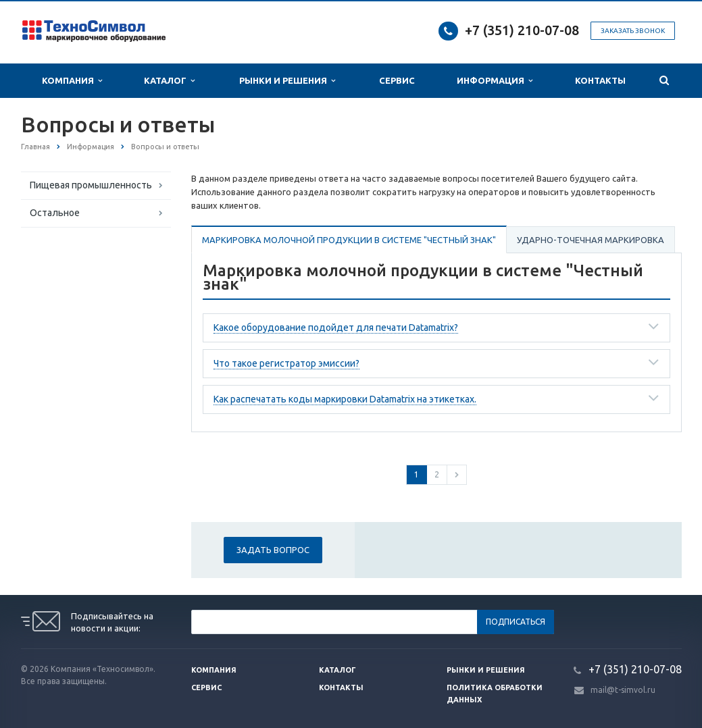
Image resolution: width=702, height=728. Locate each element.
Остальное (55, 213)
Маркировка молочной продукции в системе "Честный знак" (349, 240)
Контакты (600, 80)
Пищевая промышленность (91, 185)
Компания (72, 81)
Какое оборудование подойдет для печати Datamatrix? (336, 328)
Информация (495, 81)
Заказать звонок (633, 31)
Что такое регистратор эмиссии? (286, 363)
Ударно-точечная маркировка (591, 240)
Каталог (169, 81)
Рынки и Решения (287, 81)
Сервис (397, 80)
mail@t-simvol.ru (623, 690)
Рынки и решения (486, 670)
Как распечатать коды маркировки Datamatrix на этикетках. (345, 399)
